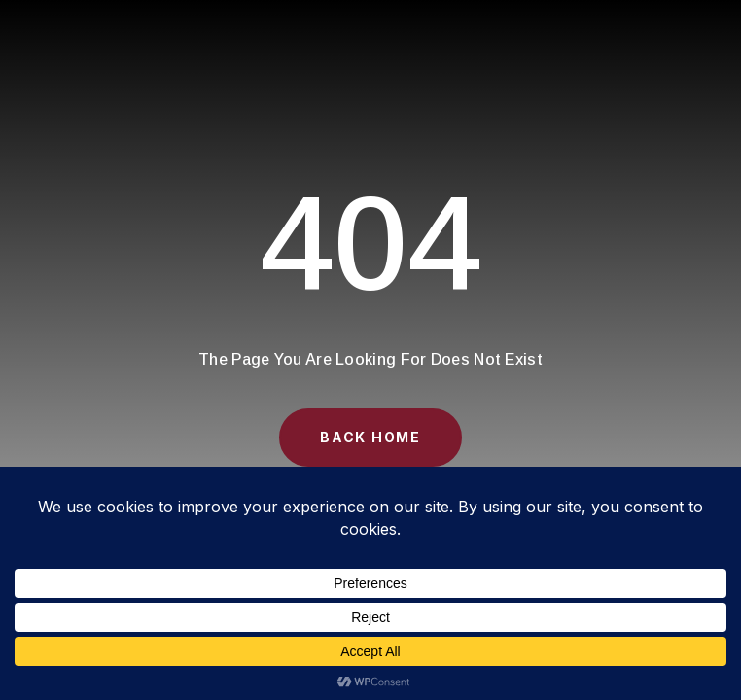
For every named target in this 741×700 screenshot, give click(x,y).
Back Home (370, 437)
